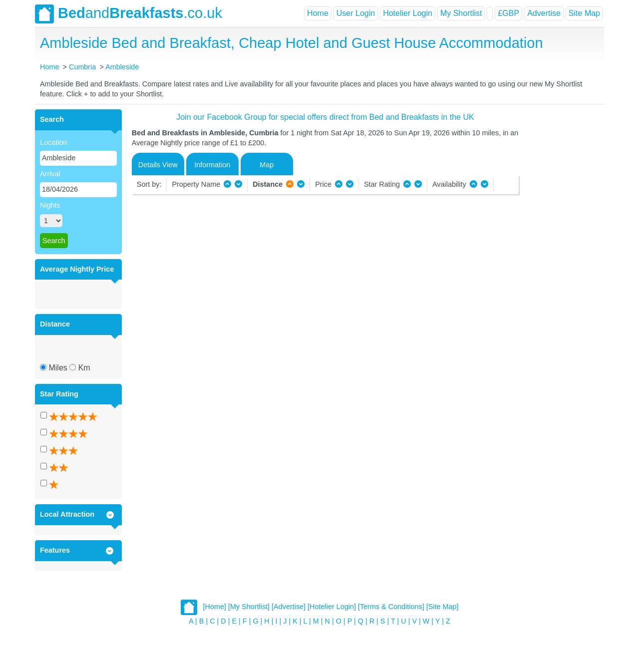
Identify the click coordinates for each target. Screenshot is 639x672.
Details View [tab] (158, 165)
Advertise (544, 13)
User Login (356, 13)
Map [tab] (267, 165)
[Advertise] (289, 607)
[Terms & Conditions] (391, 607)
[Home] (215, 607)
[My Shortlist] (249, 607)
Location (53, 142)
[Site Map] (443, 607)
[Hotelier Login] (332, 607)
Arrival (50, 174)
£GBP (508, 13)
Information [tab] (212, 165)
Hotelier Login (408, 13)
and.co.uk (129, 14)
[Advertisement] (560, 259)
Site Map (584, 13)
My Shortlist (461, 13)
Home (318, 13)
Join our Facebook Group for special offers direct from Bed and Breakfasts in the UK (325, 117)
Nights (50, 205)
